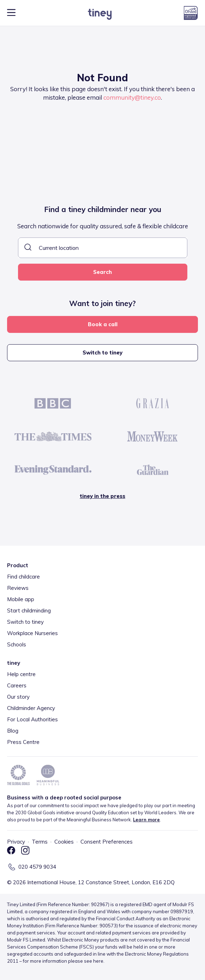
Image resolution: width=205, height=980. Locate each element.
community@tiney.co (132, 97)
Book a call (103, 324)
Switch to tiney (102, 353)
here (98, 961)
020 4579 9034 (37, 867)
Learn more (146, 820)
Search (102, 272)
